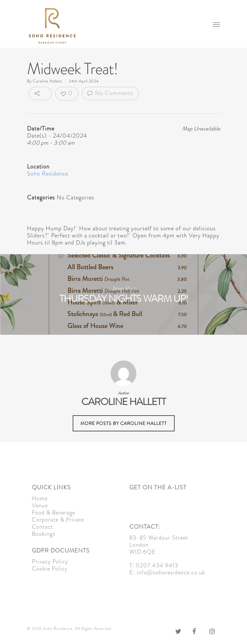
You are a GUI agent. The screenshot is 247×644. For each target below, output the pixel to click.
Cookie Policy (50, 569)
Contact (42, 527)
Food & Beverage (54, 513)
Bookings (44, 534)
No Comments (110, 93)
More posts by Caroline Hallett (124, 423)
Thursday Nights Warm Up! (123, 294)
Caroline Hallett (47, 81)
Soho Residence (48, 174)
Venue (40, 505)
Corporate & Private (58, 520)
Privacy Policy (50, 562)
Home (40, 498)
